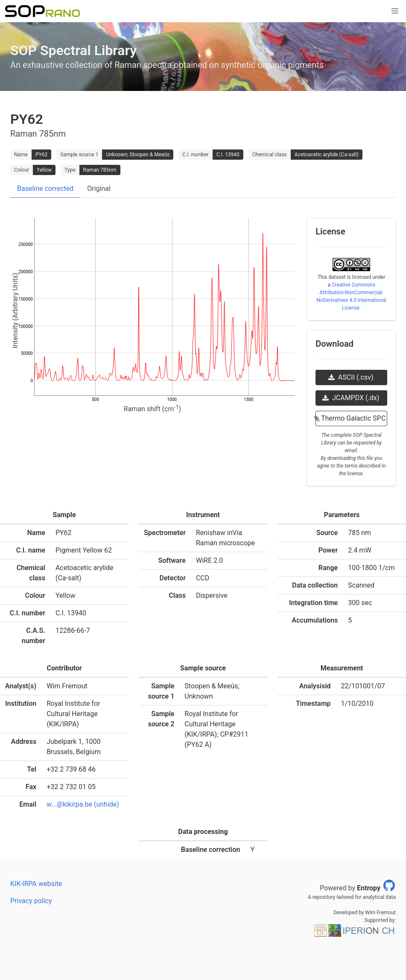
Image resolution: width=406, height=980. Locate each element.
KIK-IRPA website (36, 884)
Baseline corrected (45, 189)
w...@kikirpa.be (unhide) (83, 804)
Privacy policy (31, 901)
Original (99, 189)
